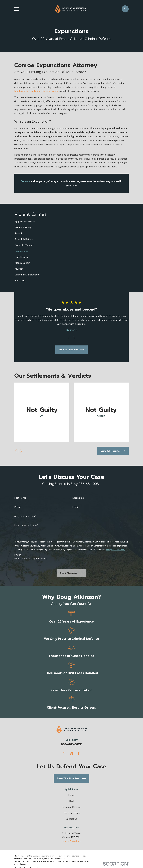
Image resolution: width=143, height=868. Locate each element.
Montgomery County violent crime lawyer (36, 91)
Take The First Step (71, 779)
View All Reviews (71, 350)
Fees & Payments (71, 813)
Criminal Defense (71, 807)
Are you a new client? (25, 516)
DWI (71, 801)
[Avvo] (72, 753)
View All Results (113, 451)
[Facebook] (79, 753)
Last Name (78, 498)
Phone (18, 507)
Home (72, 795)
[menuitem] (72, 222)
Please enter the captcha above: (31, 559)
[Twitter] (64, 753)
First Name (20, 498)
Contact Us (71, 819)
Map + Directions (71, 841)
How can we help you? (26, 525)
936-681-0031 (72, 744)
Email (75, 507)
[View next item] (74, 338)
